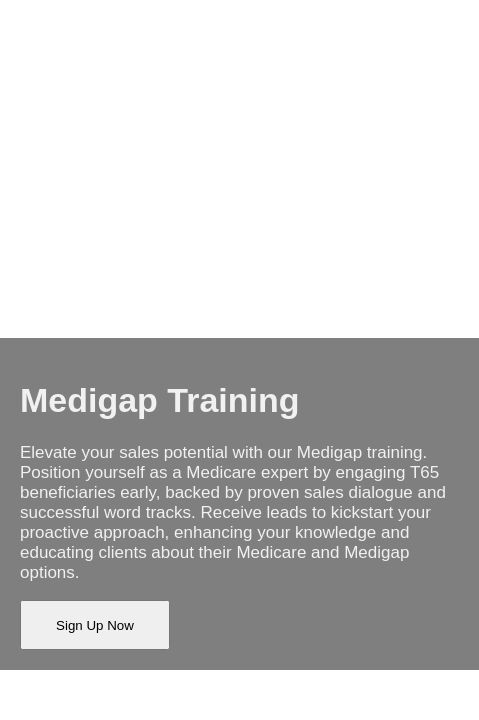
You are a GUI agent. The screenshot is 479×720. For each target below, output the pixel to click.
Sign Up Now (95, 625)
